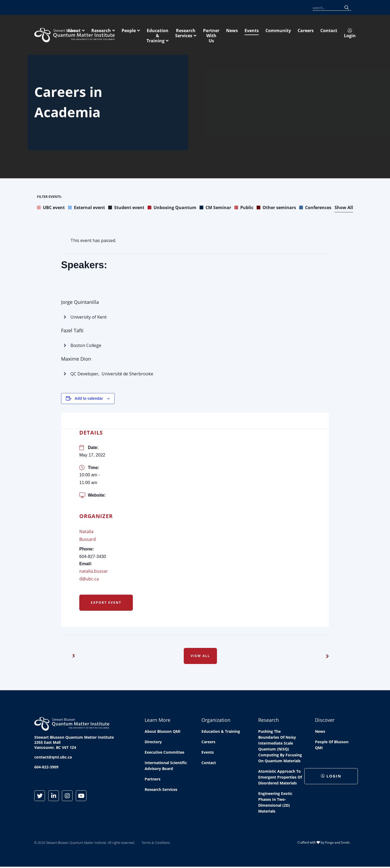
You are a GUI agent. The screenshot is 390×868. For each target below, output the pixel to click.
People (200, 34)
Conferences (315, 208)
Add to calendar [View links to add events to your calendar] (89, 399)
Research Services (292, 34)
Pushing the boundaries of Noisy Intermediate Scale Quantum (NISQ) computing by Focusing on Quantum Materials (280, 747)
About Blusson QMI (163, 732)
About (145, 34)
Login (302, 8)
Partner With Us (339, 34)
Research (172, 34)
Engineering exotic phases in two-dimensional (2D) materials (275, 803)
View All (200, 657)
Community (248, 8)
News (215, 8)
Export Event (106, 603)
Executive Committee (164, 753)
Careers (267, 8)
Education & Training (240, 34)
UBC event (51, 208)
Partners (153, 780)
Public (244, 208)
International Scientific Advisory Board (166, 766)
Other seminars (276, 208)
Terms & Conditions (156, 844)
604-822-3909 (46, 768)
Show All (344, 208)
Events (229, 8)
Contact (284, 8)
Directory (153, 743)
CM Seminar (215, 208)
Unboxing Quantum (172, 208)
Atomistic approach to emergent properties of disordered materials (280, 778)
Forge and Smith (337, 843)
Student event (126, 208)
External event (87, 208)
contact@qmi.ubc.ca (53, 758)
